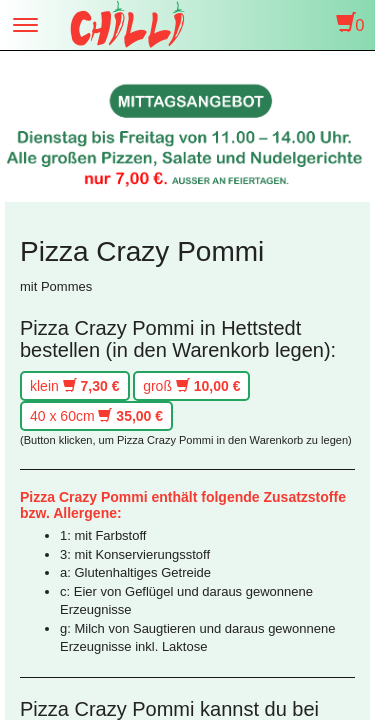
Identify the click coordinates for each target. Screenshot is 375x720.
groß (191, 386)
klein (75, 386)
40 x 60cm (96, 416)
